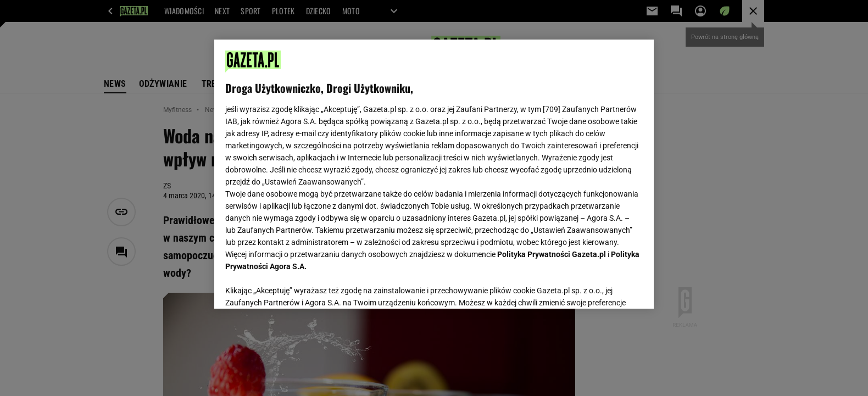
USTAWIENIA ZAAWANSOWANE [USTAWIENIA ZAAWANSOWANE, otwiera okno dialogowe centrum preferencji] (297, 287)
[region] (434, 174)
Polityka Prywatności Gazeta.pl (552, 254)
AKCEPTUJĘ (606, 287)
